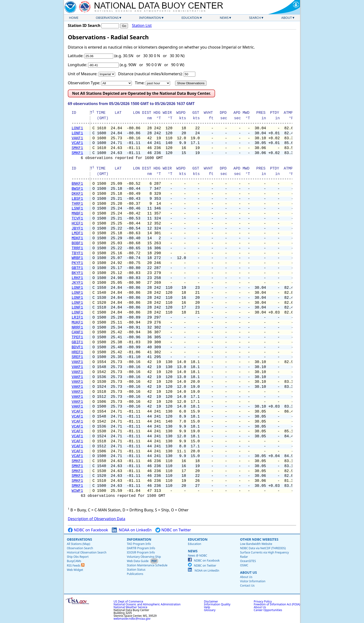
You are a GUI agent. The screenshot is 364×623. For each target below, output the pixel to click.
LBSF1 (77, 199)
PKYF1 (77, 263)
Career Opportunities (268, 610)
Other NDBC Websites (259, 539)
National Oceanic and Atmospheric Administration (147, 604)
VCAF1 (77, 143)
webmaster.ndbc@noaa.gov (132, 619)
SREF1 (77, 357)
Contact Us (247, 586)
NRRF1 (77, 328)
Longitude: (77, 65)
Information (150, 18)
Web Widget (75, 570)
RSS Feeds (76, 566)
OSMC (244, 565)
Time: (140, 83)
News (224, 18)
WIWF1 (77, 491)
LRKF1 (77, 278)
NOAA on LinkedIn (132, 530)
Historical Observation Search (87, 552)
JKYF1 (77, 283)
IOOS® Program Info (141, 552)
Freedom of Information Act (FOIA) (277, 604)
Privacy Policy (263, 601)
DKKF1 (77, 194)
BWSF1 (77, 189)
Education (190, 18)
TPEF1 (77, 337)
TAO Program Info (139, 544)
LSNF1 (77, 209)
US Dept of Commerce (128, 601)
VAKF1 (77, 138)
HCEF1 (77, 224)
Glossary (210, 610)
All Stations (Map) (79, 544)
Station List (142, 26)
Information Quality (217, 604)
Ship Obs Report (78, 557)
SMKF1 (77, 148)
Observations (107, 18)
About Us (248, 572)
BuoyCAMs (74, 561)
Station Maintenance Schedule (147, 565)
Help (207, 607)
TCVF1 (77, 219)
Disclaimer (211, 601)
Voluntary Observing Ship (144, 557)
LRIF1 (77, 318)
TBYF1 (77, 253)
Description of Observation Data (96, 519)
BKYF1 (77, 273)
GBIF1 (77, 342)
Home (74, 18)
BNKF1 (77, 184)
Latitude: (76, 56)
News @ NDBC (198, 556)
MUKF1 (77, 323)
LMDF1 (77, 233)
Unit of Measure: (83, 74)
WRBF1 (77, 258)
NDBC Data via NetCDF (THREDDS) (263, 548)
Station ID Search (84, 25)
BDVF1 (77, 347)
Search (255, 18)
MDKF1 (77, 238)
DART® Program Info (141, 548)
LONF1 (77, 128)
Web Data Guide (138, 561)
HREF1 (77, 352)
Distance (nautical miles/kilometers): (150, 74)
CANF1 (77, 332)
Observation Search (80, 548)
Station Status (136, 570)
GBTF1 (77, 268)
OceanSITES (248, 561)
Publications (135, 574)
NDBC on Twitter (173, 530)
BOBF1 (77, 243)
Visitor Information (253, 581)
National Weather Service (130, 607)
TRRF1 (77, 248)
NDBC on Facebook (88, 530)
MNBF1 (77, 214)
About (287, 18)
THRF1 (77, 204)
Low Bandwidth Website (256, 544)
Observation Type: (84, 83)
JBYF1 (77, 229)
